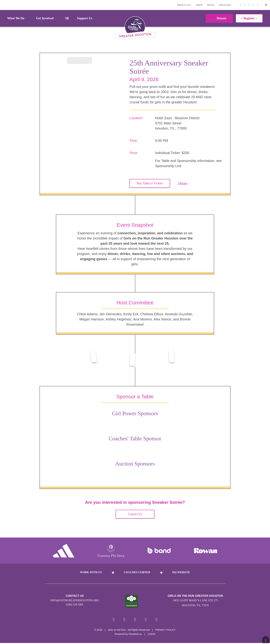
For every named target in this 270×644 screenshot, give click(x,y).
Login (3, 5)
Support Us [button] (86, 18)
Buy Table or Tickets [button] (150, 183)
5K (67, 18)
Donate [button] (184, 183)
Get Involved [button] (47, 18)
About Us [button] (184, 5)
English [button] (225, 5)
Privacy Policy (166, 631)
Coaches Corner (137, 572)
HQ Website (181, 572)
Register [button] (249, 18)
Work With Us (91, 572)
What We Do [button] (18, 18)
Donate (219, 18)
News (211, 5)
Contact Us (135, 514)
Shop (199, 5)
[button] (266, 5)
